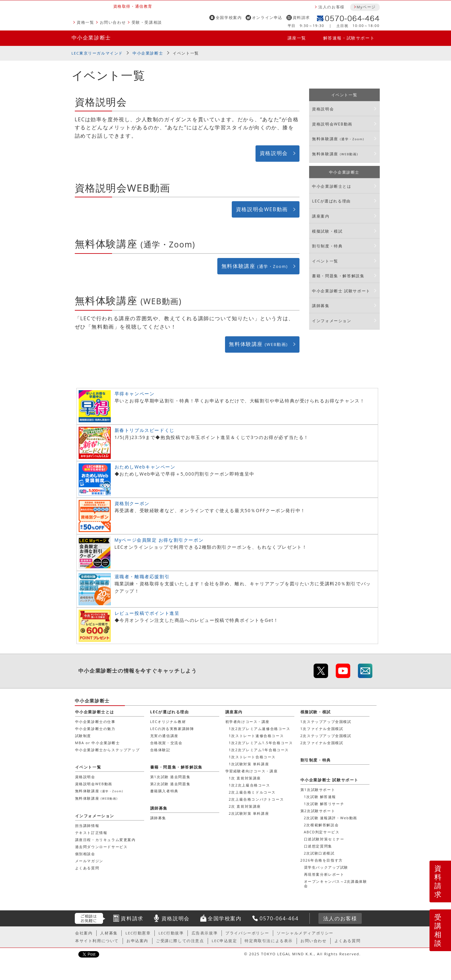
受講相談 (438, 930)
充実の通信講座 (164, 736)
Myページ (366, 7)
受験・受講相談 (147, 22)
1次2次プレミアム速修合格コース (260, 729)
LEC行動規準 (171, 933)
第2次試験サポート (318, 811)
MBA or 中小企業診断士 (98, 743)
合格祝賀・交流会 (166, 743)
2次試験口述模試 (319, 853)
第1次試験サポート (318, 790)
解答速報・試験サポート (349, 38)
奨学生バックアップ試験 (326, 867)
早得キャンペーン (135, 394)
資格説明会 (274, 153)
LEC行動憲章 (138, 933)
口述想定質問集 (318, 846)
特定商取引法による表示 (269, 941)
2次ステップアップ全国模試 (326, 736)
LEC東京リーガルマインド (97, 53)
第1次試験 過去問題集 (170, 777)
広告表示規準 (205, 933)
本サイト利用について (97, 941)
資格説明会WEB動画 (262, 209)
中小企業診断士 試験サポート (341, 291)
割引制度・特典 (327, 246)
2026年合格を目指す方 (322, 860)
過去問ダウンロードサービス (101, 847)
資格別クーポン (132, 503)
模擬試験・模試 (327, 231)
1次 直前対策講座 (245, 778)
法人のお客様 (332, 7)
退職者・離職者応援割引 (142, 576)
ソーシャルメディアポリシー (305, 933)
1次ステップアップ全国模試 (326, 722)
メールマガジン (89, 861)
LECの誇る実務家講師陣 (172, 729)
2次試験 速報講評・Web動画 (331, 818)
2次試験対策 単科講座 (249, 813)
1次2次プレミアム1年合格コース (259, 750)
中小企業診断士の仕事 (95, 722)
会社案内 (84, 933)
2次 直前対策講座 (245, 806)
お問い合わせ (113, 22)
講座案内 (321, 216)
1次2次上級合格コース (250, 785)
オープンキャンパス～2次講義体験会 (336, 884)
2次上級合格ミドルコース (252, 792)
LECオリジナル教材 (168, 722)
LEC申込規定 (225, 941)
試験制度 (83, 736)
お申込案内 (137, 941)
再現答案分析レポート (324, 874)
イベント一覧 (186, 53)
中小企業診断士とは (332, 186)
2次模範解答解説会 (321, 825)
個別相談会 (85, 854)
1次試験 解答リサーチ (324, 804)
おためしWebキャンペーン (145, 467)
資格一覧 (85, 22)
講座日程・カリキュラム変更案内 (105, 840)
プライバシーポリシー (247, 933)
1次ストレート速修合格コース (256, 736)
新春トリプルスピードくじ (145, 430)
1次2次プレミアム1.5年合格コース (261, 743)
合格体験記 (160, 750)
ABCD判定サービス (322, 832)
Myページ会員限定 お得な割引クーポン (159, 540)
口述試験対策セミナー (324, 839)
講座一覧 (297, 38)
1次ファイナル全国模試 (322, 729)
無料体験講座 (255, 266)
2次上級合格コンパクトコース (256, 799)
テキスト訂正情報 (91, 833)
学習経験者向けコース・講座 (252, 771)
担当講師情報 (87, 825)
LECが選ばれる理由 (331, 201)
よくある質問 (87, 868)
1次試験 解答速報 (320, 797)
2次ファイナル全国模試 (322, 743)
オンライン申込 (267, 17)
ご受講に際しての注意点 (180, 941)
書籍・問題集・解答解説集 (338, 276)
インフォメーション (332, 321)
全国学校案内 (229, 17)
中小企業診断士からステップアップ (108, 750)
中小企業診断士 (91, 38)
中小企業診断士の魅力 (95, 729)
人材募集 (109, 933)
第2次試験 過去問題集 (170, 784)
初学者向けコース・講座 (248, 722)
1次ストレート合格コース (252, 757)
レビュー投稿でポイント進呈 (147, 613)
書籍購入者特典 (164, 791)
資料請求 (301, 17)
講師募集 (321, 306)
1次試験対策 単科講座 (249, 764)
